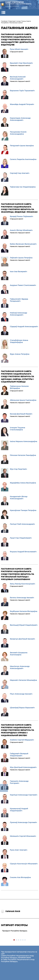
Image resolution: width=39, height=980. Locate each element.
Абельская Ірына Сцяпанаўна (23, 400)
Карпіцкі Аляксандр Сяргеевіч (24, 795)
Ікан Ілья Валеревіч (18, 272)
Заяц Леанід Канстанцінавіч (22, 584)
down (4, 788)
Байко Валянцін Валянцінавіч (23, 244)
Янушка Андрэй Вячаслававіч (23, 552)
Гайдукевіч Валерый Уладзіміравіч (19, 755)
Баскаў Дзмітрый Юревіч (21, 414)
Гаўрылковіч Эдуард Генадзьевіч (19, 300)
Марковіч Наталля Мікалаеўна (23, 680)
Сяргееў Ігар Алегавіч (20, 173)
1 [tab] (14, 940)
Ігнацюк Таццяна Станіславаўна (17, 429)
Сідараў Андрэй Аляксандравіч (24, 327)
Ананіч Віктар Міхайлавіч (21, 230)
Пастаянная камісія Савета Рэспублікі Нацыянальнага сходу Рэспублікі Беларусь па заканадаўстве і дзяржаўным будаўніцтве (18, 40)
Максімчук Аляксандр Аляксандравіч (20, 667)
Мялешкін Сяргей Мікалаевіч (23, 836)
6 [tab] (25, 940)
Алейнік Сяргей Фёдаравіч (22, 740)
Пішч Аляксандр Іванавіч (21, 694)
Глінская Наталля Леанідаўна (23, 455)
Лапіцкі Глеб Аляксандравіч (22, 524)
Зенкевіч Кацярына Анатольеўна (19, 654)
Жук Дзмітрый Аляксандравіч (23, 767)
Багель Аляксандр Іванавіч (22, 598)
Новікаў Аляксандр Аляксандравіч (18, 314)
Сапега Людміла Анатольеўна (23, 159)
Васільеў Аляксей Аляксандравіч (18, 78)
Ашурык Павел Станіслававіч (23, 285)
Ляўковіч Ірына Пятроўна (21, 258)
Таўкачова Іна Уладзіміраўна (23, 187)
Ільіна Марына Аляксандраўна (24, 441)
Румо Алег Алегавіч (19, 850)
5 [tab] (23, 940)
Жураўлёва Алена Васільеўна (23, 483)
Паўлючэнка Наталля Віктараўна (19, 387)
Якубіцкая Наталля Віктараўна (24, 611)
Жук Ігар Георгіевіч (18, 469)
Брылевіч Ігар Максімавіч (21, 63)
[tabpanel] (19, 931)
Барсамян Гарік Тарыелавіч (22, 91)
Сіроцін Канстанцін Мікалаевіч (24, 864)
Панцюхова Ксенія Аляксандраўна (18, 133)
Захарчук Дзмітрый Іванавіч (22, 639)
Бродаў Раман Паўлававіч (21, 216)
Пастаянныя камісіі (16, 23)
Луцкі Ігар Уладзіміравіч (21, 538)
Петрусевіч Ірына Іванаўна (22, 146)
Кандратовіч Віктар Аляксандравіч (19, 498)
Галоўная (4, 21)
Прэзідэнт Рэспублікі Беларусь (15, 931)
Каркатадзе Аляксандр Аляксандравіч (20, 119)
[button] (3, 12)
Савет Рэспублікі (18, 3)
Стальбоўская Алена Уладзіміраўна (19, 341)
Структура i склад (14, 21)
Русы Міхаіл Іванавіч (19, 49)
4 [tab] (21, 940)
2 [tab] (16, 940)
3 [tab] (19, 940)
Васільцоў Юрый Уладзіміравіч (24, 625)
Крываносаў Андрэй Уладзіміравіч (19, 810)
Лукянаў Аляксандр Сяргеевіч (23, 822)
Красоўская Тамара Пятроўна (23, 510)
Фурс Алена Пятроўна (20, 354)
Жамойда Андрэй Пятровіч (22, 104)
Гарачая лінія (11, 911)
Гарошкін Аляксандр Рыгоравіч (19, 782)
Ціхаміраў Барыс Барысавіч (22, 708)
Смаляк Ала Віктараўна (20, 877)
